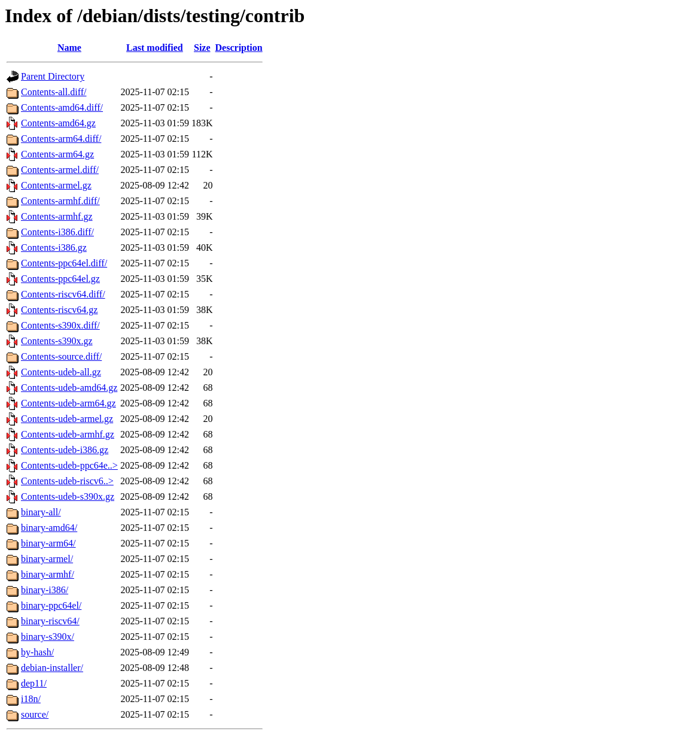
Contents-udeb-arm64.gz (69, 403)
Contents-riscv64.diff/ (63, 294)
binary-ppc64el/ (51, 605)
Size (202, 48)
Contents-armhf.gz (57, 216)
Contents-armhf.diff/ (60, 201)
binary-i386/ (45, 590)
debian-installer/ (52, 668)
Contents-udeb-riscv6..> (67, 481)
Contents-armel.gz (56, 185)
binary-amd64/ (49, 528)
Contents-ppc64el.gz (60, 279)
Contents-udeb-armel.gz (67, 419)
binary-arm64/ (48, 543)
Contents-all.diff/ (54, 92)
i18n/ (31, 699)
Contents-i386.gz (54, 247)
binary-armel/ (47, 559)
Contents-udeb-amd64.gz (69, 388)
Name (69, 48)
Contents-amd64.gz (58, 123)
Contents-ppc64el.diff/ (64, 263)
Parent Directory (53, 76)
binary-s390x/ (48, 637)
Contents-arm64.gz (57, 154)
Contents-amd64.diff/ (62, 107)
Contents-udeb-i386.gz (65, 450)
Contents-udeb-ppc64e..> (69, 465)
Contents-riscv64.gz (59, 310)
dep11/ (34, 683)
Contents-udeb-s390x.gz (68, 496)
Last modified (155, 48)
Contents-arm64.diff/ (61, 139)
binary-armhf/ (48, 574)
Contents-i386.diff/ (57, 232)
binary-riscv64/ (50, 621)
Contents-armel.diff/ (60, 170)
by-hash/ (37, 652)
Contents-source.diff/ (61, 356)
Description (239, 48)
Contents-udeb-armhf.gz (68, 434)
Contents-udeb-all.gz (61, 372)
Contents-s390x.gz (57, 341)
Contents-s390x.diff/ (60, 325)
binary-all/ (41, 512)
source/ (35, 714)
